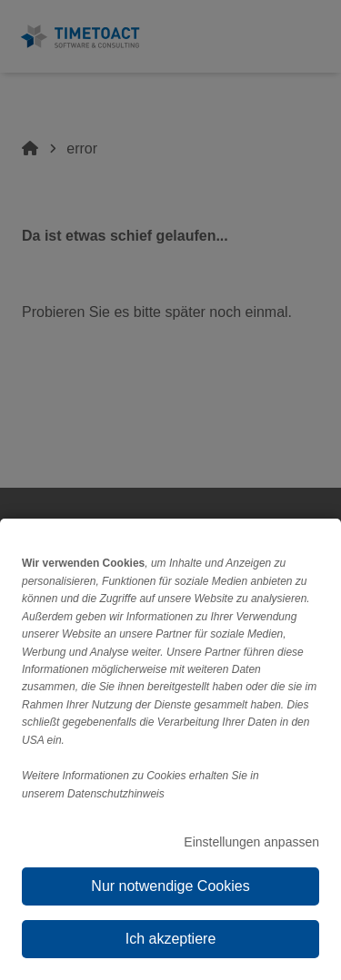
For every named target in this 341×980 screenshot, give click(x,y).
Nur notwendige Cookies (170, 886)
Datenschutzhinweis (116, 794)
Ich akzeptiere (171, 939)
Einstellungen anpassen (251, 842)
